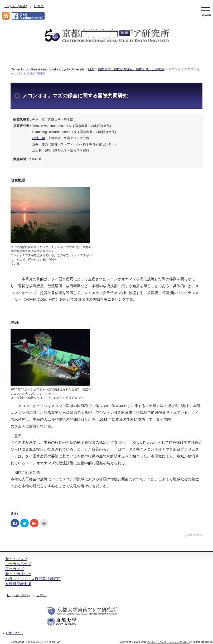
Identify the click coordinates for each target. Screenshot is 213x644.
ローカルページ (18, 564)
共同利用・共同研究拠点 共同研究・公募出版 (131, 69)
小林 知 (38, 138)
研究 (91, 69)
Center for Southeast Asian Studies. (168, 642)
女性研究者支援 (18, 584)
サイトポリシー (18, 574)
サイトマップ (16, 559)
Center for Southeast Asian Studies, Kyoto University (47, 69)
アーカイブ (14, 569)
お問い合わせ (14, 633)
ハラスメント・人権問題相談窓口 (33, 579)
